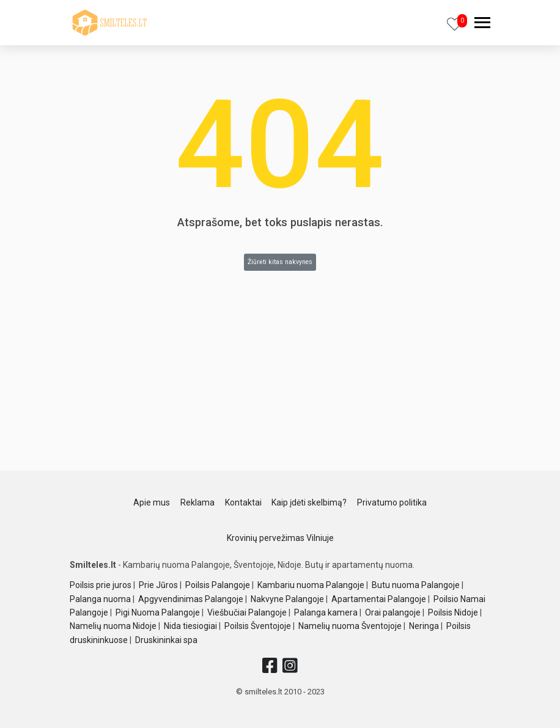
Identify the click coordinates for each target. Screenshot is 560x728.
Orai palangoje (393, 612)
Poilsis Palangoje (218, 585)
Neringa (424, 626)
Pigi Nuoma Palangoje (158, 612)
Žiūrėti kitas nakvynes (280, 262)
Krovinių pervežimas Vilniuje (280, 538)
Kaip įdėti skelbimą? (309, 502)
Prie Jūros (158, 585)
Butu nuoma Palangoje (416, 585)
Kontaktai (243, 502)
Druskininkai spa (166, 640)
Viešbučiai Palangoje (247, 612)
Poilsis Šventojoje (258, 626)
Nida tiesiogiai (190, 626)
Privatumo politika (392, 502)
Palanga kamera (326, 612)
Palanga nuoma (100, 599)
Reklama (197, 502)
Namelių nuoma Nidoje (113, 626)
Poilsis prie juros (101, 585)
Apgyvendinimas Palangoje (191, 599)
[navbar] (482, 24)
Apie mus (152, 502)
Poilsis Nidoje (453, 612)
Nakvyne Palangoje (287, 599)
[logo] (109, 23)
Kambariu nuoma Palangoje (311, 585)
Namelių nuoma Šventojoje (350, 626)
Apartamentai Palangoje (379, 599)
